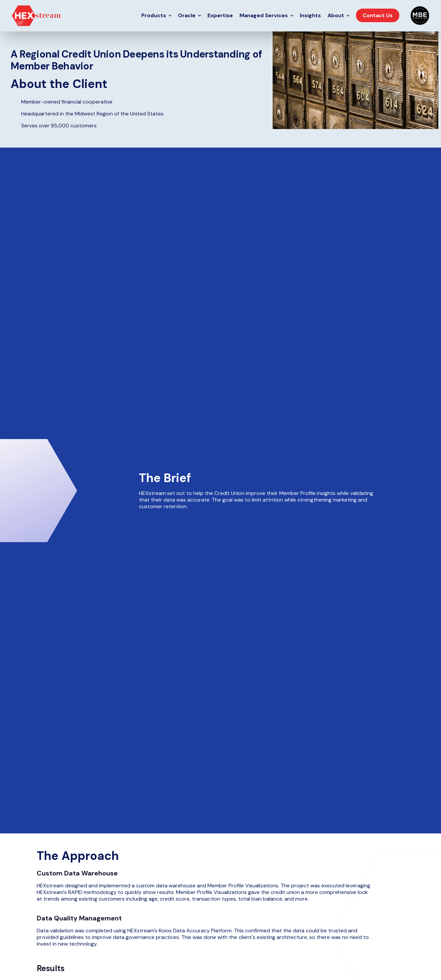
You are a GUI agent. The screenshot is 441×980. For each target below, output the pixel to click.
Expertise (220, 15)
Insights (310, 15)
